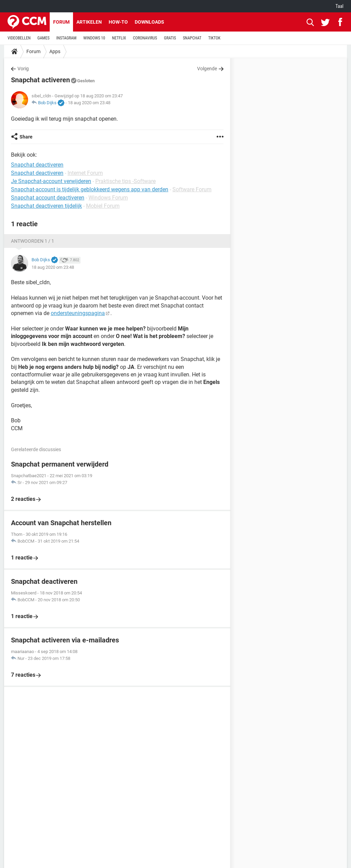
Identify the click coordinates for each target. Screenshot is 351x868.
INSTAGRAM (66, 38)
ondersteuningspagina (78, 313)
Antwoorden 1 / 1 (33, 241)
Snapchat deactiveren (37, 173)
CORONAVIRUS (145, 38)
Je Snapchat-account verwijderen (51, 181)
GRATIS (170, 38)
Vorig (23, 69)
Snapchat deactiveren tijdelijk (46, 206)
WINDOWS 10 (94, 38)
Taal (340, 6)
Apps (55, 51)
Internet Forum (85, 173)
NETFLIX (119, 38)
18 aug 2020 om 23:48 (89, 103)
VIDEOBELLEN (19, 38)
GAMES (43, 38)
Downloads (149, 22)
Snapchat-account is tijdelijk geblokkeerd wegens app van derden (90, 189)
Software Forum (192, 189)
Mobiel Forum (103, 206)
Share (26, 137)
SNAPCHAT (192, 38)
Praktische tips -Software (125, 181)
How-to (118, 22)
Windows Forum (108, 198)
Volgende (207, 69)
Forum (61, 22)
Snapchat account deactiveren (48, 198)
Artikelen (89, 22)
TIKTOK (214, 38)
